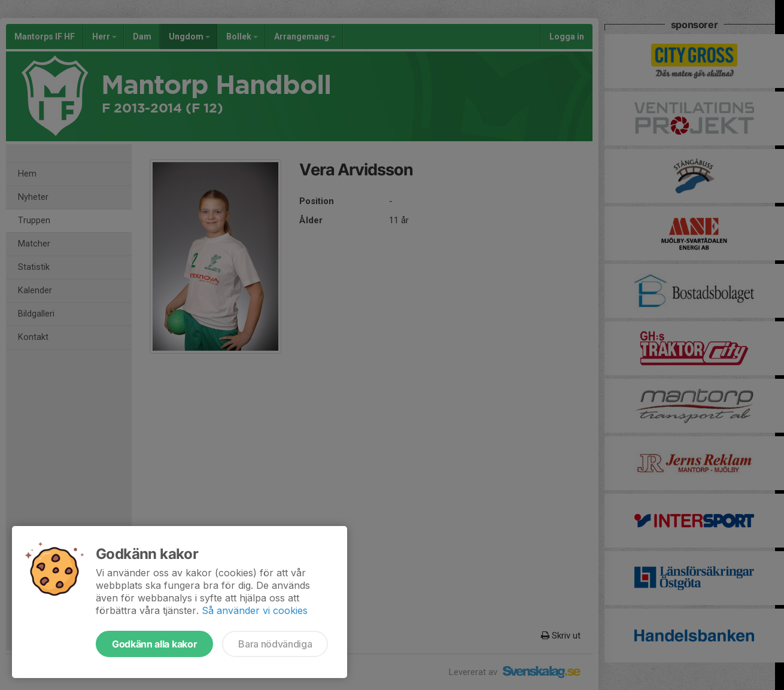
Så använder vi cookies (255, 610)
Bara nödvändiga (275, 644)
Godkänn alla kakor (154, 644)
